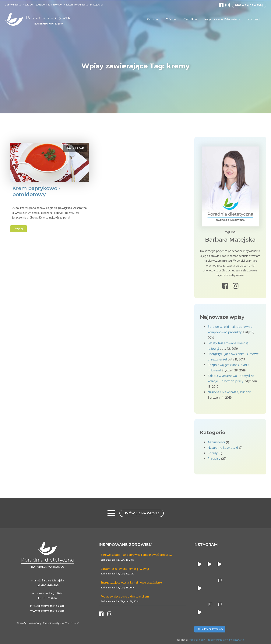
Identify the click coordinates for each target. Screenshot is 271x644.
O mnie (153, 19)
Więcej (19, 229)
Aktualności (216, 442)
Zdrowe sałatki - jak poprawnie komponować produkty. (230, 330)
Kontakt (254, 19)
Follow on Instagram (210, 629)
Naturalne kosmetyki (223, 448)
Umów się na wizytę (249, 5)
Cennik (189, 19)
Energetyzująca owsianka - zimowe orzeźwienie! (132, 583)
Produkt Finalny (197, 640)
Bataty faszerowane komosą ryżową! (125, 569)
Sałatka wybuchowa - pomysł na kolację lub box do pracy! (231, 379)
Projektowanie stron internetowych (225, 640)
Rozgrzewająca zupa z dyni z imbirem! (125, 597)
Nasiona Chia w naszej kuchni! (229, 392)
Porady (213, 453)
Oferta (171, 19)
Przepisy (214, 459)
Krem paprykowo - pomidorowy (36, 191)
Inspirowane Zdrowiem (222, 19)
